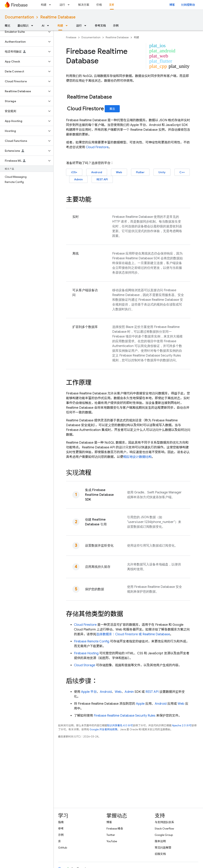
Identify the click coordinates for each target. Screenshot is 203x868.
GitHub (63, 848)
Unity (162, 172)
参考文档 (100, 26)
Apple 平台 (89, 692)
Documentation (19, 17)
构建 (44, 5)
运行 (62, 5)
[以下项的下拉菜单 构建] (51, 5)
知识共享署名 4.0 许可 (120, 725)
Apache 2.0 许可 (182, 725)
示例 (116, 26)
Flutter (140, 172)
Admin (78, 179)
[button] (23, 32)
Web (119, 172)
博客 (172, 5)
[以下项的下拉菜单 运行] (70, 5)
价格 (99, 5)
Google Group (164, 835)
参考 (61, 829)
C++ (182, 172)
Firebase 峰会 (115, 829)
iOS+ (74, 172)
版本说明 (160, 841)
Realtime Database (58, 17)
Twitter (111, 835)
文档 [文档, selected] (112, 5)
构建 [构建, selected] (60, 26)
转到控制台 (188, 5)
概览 (8, 26)
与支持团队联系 (164, 822)
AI (43, 26)
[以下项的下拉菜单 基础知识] (33, 26)
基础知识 (23, 26)
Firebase (71, 37)
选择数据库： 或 (133, 634)
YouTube (112, 841)
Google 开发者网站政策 (103, 729)
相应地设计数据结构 (137, 457)
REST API (102, 179)
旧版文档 (160, 854)
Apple (140, 704)
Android (97, 172)
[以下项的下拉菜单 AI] (49, 26)
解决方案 (84, 5)
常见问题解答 (163, 848)
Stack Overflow (164, 829)
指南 (61, 822)
